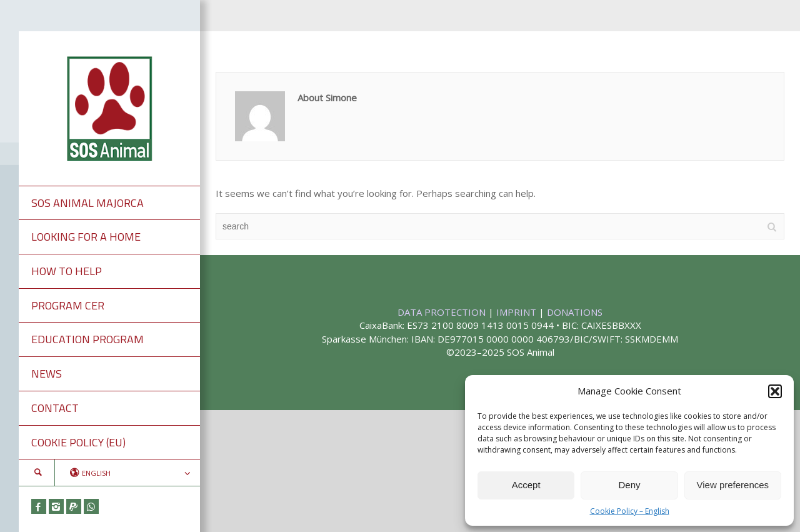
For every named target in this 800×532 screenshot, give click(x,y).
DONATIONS (575, 312)
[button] (775, 391)
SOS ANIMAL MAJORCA (87, 203)
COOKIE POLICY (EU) (78, 442)
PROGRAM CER (68, 305)
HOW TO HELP (67, 271)
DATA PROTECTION (443, 312)
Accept (526, 485)
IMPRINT (517, 312)
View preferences (733, 485)
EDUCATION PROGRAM (87, 339)
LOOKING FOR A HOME (86, 237)
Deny (629, 485)
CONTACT (55, 408)
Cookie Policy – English (630, 511)
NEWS (47, 374)
